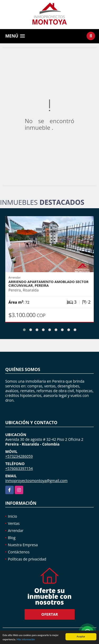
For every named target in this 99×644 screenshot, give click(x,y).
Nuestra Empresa (23, 545)
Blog (12, 538)
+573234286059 (19, 456)
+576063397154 (19, 468)
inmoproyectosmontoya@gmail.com (36, 481)
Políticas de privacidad (27, 559)
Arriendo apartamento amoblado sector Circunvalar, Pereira (48, 284)
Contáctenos (19, 552)
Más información (26, 640)
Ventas (14, 523)
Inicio (13, 516)
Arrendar (16, 531)
